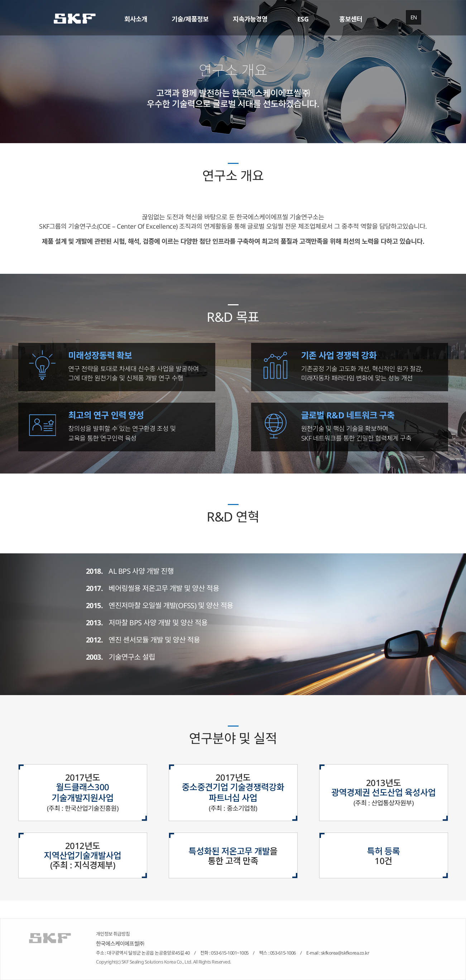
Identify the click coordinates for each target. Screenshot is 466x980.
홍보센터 (351, 19)
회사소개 (136, 19)
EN (414, 17)
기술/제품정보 (190, 19)
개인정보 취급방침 (113, 934)
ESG (303, 19)
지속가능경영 (250, 19)
